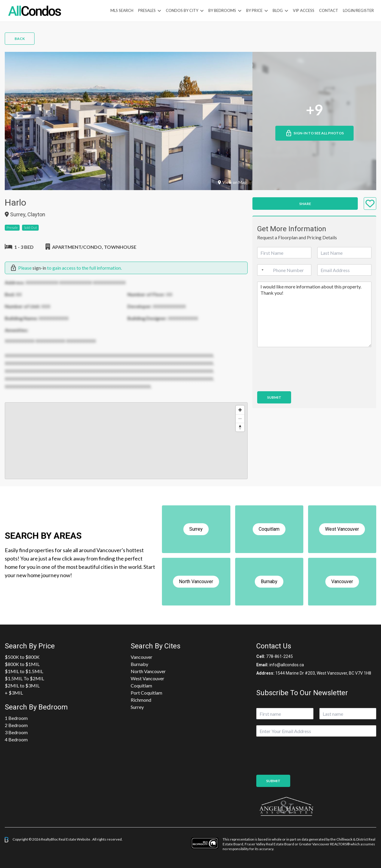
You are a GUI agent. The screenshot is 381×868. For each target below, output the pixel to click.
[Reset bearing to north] (240, 427)
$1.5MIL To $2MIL (24, 678)
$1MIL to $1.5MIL (24, 671)
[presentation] (302, 381)
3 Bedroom (16, 732)
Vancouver (142, 657)
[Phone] (284, 270)
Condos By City (182, 10)
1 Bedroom (16, 718)
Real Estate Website (75, 839)
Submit (274, 397)
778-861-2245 (279, 656)
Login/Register (358, 10)
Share (305, 204)
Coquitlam (141, 685)
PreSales (147, 10)
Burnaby (139, 664)
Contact (329, 10)
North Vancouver (148, 671)
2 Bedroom (16, 725)
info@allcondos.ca (287, 665)
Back (20, 39)
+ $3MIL (14, 693)
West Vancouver (147, 678)
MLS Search (122, 10)
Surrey (137, 707)
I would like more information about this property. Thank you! (314, 314)
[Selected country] (261, 270)
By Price (254, 10)
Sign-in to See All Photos (314, 133)
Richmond (141, 700)
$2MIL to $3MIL (22, 685)
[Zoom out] (240, 419)
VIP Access (304, 10)
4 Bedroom (16, 739)
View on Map (232, 182)
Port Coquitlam (146, 693)
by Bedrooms (222, 10)
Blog (278, 10)
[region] (126, 441)
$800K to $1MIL (22, 664)
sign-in (39, 268)
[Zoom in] (240, 410)
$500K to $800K (22, 657)
